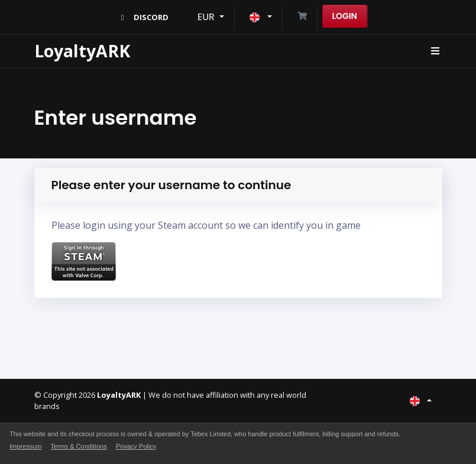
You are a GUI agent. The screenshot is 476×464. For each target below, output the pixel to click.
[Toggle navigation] (435, 51)
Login (345, 16)
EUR (207, 17)
